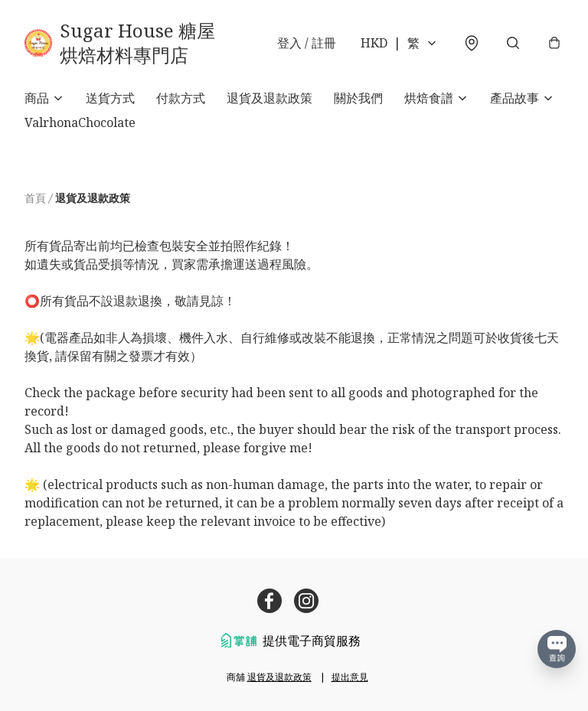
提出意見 (350, 677)
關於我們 (358, 98)
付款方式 (181, 98)
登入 (307, 43)
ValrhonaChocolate (80, 122)
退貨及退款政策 (269, 98)
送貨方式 (110, 98)
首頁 (35, 198)
